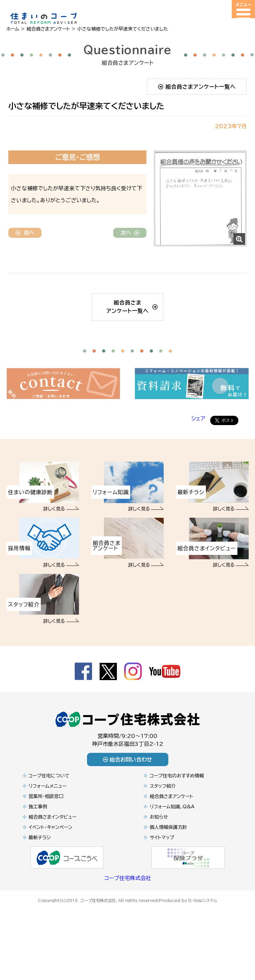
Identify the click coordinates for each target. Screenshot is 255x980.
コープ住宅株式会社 (128, 918)
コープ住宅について (49, 816)
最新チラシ (40, 878)
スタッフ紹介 (163, 826)
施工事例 (38, 847)
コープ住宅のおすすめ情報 (177, 816)
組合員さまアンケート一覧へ (197, 87)
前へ (25, 233)
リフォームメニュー (47, 826)
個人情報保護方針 (168, 867)
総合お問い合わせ (128, 800)
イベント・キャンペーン (50, 867)
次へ (130, 233)
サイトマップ (162, 878)
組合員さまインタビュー (52, 857)
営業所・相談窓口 (46, 837)
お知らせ (159, 857)
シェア (198, 459)
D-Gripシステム (203, 939)
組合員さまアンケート (171, 837)
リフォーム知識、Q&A (172, 847)
